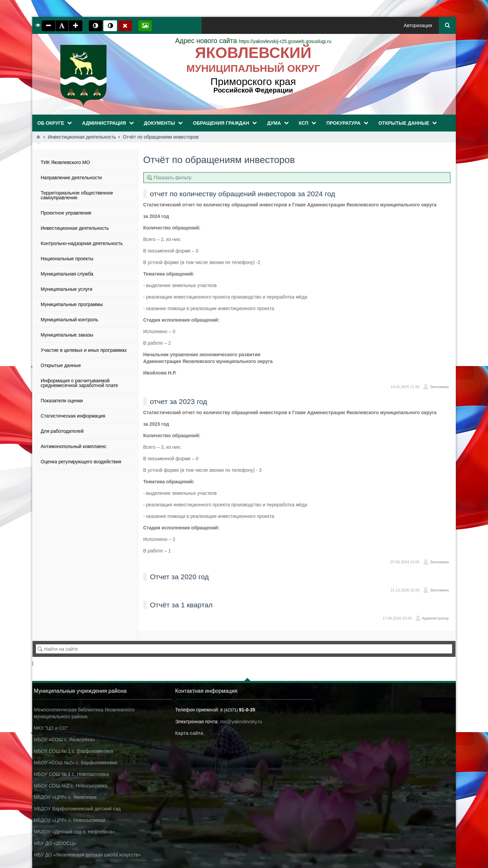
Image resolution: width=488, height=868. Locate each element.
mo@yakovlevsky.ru (241, 722)
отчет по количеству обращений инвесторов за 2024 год (243, 194)
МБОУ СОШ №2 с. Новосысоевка (71, 786)
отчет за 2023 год (179, 401)
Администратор (435, 618)
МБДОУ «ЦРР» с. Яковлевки (65, 797)
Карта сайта (189, 733)
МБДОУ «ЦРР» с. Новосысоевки (69, 820)
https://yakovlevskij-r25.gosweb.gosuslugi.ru (253, 41)
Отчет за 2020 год (180, 577)
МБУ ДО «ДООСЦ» (55, 843)
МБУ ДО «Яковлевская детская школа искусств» (87, 855)
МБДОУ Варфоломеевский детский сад (77, 809)
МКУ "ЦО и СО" (51, 728)
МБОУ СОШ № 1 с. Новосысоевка (71, 774)
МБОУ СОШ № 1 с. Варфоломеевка (74, 751)
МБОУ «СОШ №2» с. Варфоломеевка (75, 763)
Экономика (439, 387)
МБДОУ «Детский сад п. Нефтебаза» (75, 832)
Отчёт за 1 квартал (181, 605)
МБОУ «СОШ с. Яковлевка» (65, 740)
